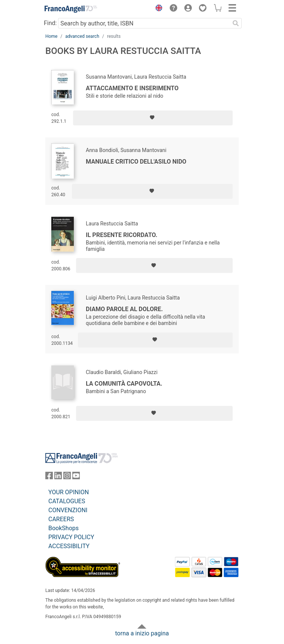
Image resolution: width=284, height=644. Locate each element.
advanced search (82, 36)
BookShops (64, 528)
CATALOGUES (67, 501)
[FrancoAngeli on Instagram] (67, 477)
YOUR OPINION (69, 492)
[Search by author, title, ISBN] (144, 23)
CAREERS (61, 519)
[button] (157, 9)
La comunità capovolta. (124, 384)
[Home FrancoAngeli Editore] (71, 9)
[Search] (236, 23)
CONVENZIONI (68, 510)
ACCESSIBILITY (69, 546)
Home (51, 36)
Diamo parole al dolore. (124, 309)
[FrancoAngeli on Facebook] (49, 477)
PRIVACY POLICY (71, 537)
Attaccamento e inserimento (132, 88)
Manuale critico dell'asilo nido (136, 162)
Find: (50, 23)
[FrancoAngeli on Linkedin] (58, 477)
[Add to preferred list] (153, 118)
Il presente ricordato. (122, 235)
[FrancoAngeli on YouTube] (76, 477)
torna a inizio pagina (142, 633)
